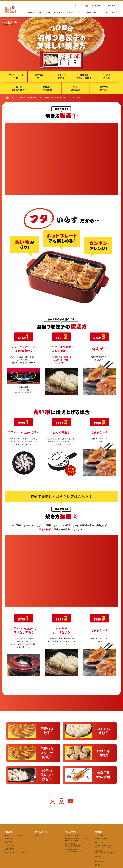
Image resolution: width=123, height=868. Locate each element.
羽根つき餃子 (39, 77)
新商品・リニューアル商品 (14, 835)
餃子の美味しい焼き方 (19, 88)
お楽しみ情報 (59, 12)
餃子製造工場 (76, 88)
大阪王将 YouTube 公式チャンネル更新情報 (73, 850)
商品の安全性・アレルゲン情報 (15, 852)
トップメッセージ (101, 835)
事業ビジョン (99, 842)
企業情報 (71, 12)
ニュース (80, 12)
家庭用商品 (9, 839)
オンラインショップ (109, 12)
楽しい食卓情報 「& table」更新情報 (72, 845)
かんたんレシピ (44, 12)
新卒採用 (98, 865)
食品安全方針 (99, 862)
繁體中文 (112, 6)
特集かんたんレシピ (42, 835)
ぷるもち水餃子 (61, 77)
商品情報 (32, 12)
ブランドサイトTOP (16, 77)
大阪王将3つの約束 (47, 88)
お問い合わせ (92, 12)
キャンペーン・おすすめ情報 (74, 835)
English (98, 6)
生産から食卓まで (104, 88)
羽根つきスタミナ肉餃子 (84, 77)
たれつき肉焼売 (107, 77)
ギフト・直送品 (10, 846)
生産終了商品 (9, 849)
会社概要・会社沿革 (101, 839)
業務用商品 (9, 842)
